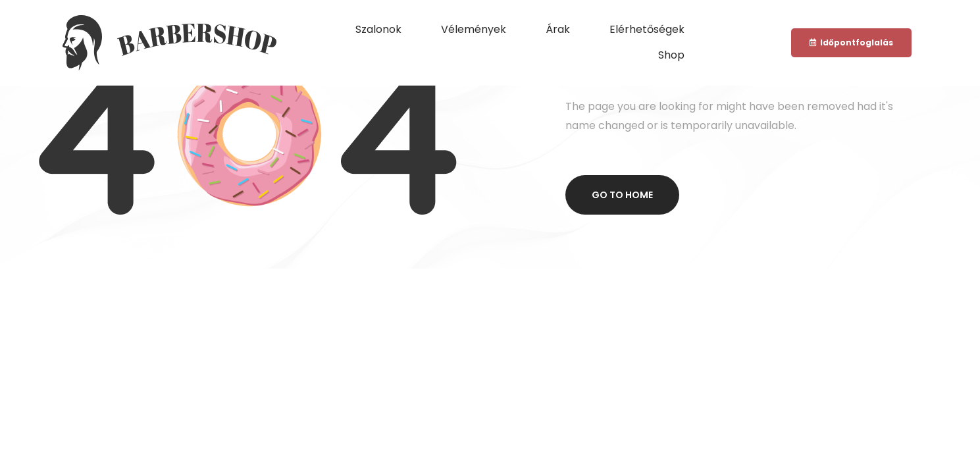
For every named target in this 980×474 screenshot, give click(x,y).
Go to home (622, 195)
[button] (851, 43)
